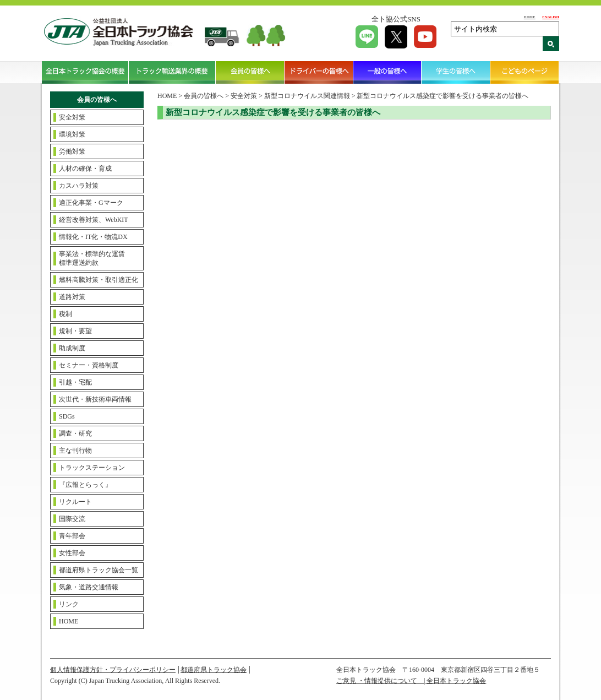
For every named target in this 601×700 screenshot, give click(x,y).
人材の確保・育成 (85, 169)
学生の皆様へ (456, 72)
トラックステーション (92, 468)
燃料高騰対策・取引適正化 (99, 280)
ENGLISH (551, 17)
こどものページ (525, 72)
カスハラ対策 (79, 186)
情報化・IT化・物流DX (93, 237)
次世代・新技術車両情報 (95, 399)
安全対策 (72, 117)
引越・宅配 (75, 382)
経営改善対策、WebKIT (94, 220)
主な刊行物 (75, 451)
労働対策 (72, 151)
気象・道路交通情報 (89, 587)
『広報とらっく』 (85, 485)
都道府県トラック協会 (214, 670)
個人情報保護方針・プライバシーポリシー (113, 670)
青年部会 (72, 536)
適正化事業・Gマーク (91, 203)
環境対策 (72, 134)
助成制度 (72, 348)
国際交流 (72, 519)
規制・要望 (75, 331)
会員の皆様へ (250, 72)
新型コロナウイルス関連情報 (307, 96)
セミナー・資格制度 (89, 365)
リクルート (75, 502)
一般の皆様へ (388, 72)
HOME (530, 17)
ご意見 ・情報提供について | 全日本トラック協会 (411, 681)
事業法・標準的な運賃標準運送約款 (92, 258)
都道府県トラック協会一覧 (99, 570)
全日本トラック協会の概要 (85, 72)
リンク (69, 604)
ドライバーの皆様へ (319, 72)
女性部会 (72, 553)
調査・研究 (75, 433)
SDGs (67, 416)
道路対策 (72, 297)
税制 (65, 314)
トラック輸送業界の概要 (172, 72)
